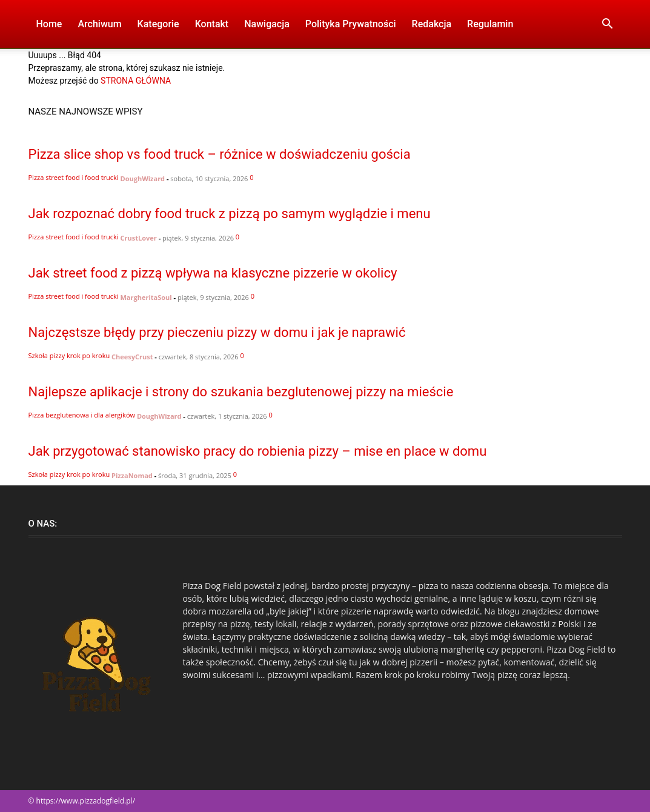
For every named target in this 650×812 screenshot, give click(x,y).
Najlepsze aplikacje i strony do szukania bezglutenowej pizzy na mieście (241, 392)
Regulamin (490, 24)
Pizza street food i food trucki (74, 177)
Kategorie (158, 24)
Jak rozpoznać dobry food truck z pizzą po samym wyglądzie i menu (230, 214)
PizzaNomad (132, 475)
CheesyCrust (132, 357)
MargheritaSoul (146, 297)
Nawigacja (267, 24)
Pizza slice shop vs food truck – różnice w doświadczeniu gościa (220, 154)
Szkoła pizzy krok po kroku (69, 355)
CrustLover (139, 238)
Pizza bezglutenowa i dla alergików (82, 415)
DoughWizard (143, 178)
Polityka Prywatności (351, 24)
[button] (608, 25)
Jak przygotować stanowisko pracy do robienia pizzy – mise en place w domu (258, 451)
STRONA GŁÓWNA (136, 81)
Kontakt (212, 24)
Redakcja (432, 24)
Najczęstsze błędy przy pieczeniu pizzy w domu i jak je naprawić (217, 332)
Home (49, 24)
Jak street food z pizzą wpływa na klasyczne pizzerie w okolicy (213, 273)
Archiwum (99, 24)
